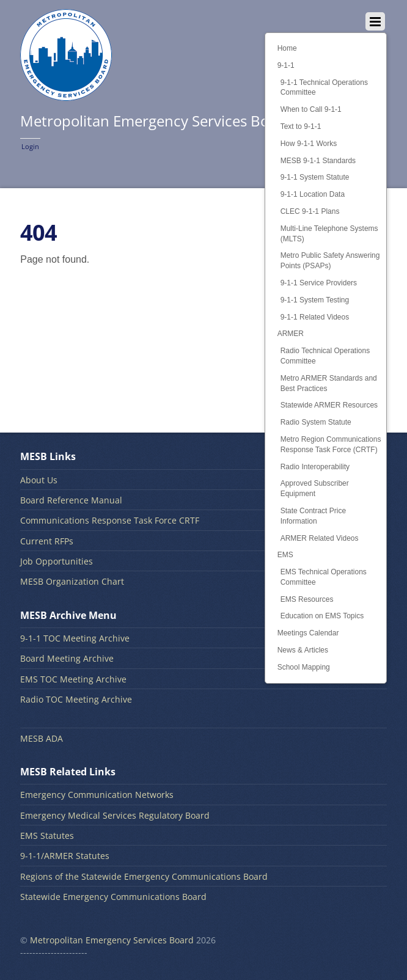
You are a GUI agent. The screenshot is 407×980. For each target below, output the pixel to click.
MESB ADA (42, 738)
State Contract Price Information (313, 516)
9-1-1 (286, 65)
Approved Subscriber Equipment (315, 488)
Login (30, 146)
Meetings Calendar (308, 633)
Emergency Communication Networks (97, 795)
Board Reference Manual (71, 500)
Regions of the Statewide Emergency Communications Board (144, 876)
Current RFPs (47, 541)
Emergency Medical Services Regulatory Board (115, 815)
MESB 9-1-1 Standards (318, 161)
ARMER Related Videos (320, 538)
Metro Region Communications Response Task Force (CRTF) (331, 444)
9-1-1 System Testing (315, 300)
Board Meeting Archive (67, 658)
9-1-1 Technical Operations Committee (324, 88)
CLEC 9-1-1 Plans (310, 211)
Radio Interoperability (315, 467)
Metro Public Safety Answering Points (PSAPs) (330, 261)
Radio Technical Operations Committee (325, 356)
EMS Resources (307, 599)
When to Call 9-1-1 (311, 109)
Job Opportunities (57, 561)
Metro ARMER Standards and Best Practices (329, 383)
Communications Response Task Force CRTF (110, 520)
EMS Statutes (47, 836)
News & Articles (303, 650)
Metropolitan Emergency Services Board (112, 940)
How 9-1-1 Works (309, 144)
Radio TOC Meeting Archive (76, 699)
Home (287, 48)
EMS (285, 555)
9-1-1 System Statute (315, 177)
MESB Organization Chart (72, 581)
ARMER (291, 334)
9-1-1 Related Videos (315, 317)
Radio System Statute (316, 422)
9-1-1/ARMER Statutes (65, 856)
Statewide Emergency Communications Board (113, 897)
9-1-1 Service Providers (319, 283)
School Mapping (304, 667)
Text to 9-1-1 (301, 126)
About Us (39, 480)
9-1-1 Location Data (313, 194)
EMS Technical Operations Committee (324, 577)
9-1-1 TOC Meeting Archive (75, 638)
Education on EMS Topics (322, 616)
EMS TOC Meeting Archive (73, 679)
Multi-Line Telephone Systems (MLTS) (329, 234)
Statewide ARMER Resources (329, 405)
